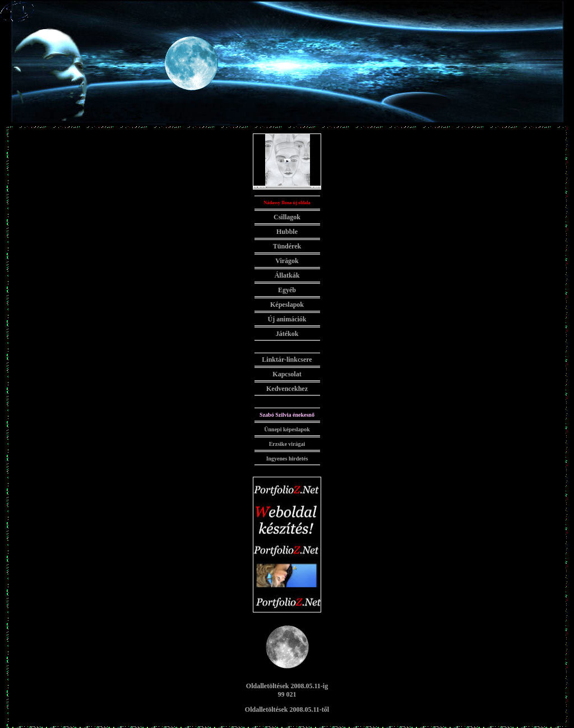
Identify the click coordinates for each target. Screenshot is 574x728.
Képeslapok (287, 305)
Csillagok (287, 217)
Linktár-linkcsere (287, 360)
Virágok (287, 261)
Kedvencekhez (287, 389)
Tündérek (287, 246)
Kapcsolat (287, 374)
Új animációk (287, 319)
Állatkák (287, 275)
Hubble (287, 232)
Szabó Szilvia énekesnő (287, 415)
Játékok (287, 334)
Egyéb (287, 290)
